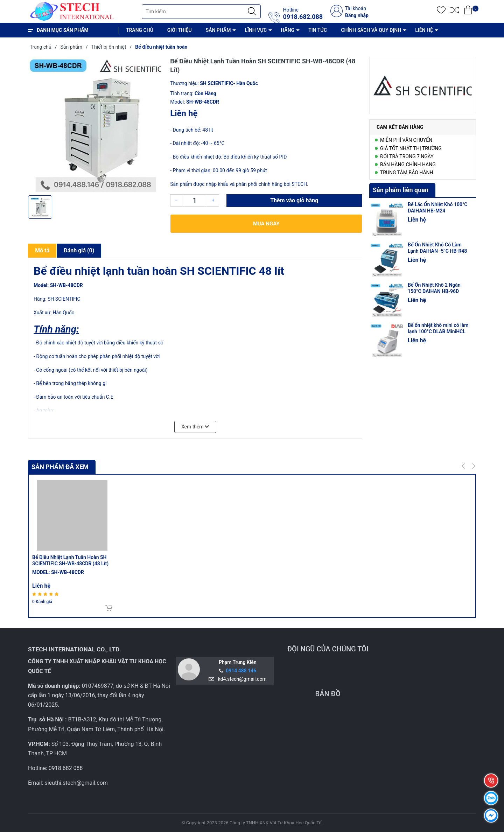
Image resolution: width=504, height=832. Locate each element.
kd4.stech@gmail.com (241, 679)
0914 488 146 (241, 671)
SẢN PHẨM (218, 30)
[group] (96, 124)
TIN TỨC (318, 30)
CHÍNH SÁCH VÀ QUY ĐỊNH (371, 30)
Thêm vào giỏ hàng (294, 200)
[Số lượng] (195, 200)
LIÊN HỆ (424, 30)
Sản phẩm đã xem (60, 467)
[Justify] (252, 12)
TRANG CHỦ (140, 30)
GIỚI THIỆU (180, 30)
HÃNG (288, 30)
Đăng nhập (357, 15)
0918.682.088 (303, 17)
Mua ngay (266, 224)
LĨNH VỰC (256, 30)
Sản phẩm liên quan (401, 190)
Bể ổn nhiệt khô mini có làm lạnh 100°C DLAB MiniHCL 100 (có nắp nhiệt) (438, 331)
